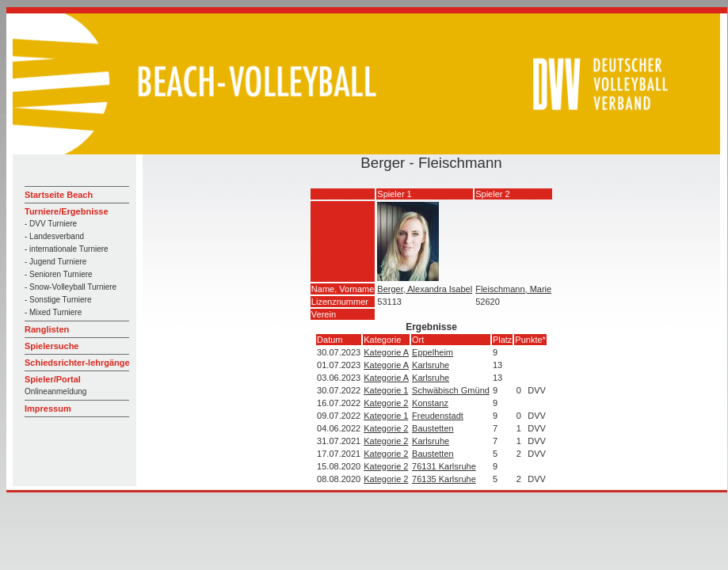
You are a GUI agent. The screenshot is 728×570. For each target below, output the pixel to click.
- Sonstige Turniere (58, 300)
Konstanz (430, 403)
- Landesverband (54, 236)
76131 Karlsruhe (444, 466)
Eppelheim (433, 352)
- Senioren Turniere (59, 274)
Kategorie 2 (386, 403)
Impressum (48, 408)
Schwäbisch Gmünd (451, 390)
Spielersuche (51, 346)
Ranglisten (47, 329)
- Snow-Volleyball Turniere (71, 287)
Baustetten (433, 428)
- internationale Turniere (67, 249)
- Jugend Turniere (55, 262)
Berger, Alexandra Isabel (425, 289)
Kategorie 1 (386, 390)
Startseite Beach (59, 195)
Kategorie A (386, 352)
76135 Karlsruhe (444, 479)
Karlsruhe (431, 365)
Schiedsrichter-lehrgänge (77, 363)
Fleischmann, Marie (513, 289)
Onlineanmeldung (55, 391)
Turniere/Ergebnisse (67, 211)
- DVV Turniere (51, 224)
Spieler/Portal (53, 379)
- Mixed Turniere (53, 312)
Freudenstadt (438, 416)
